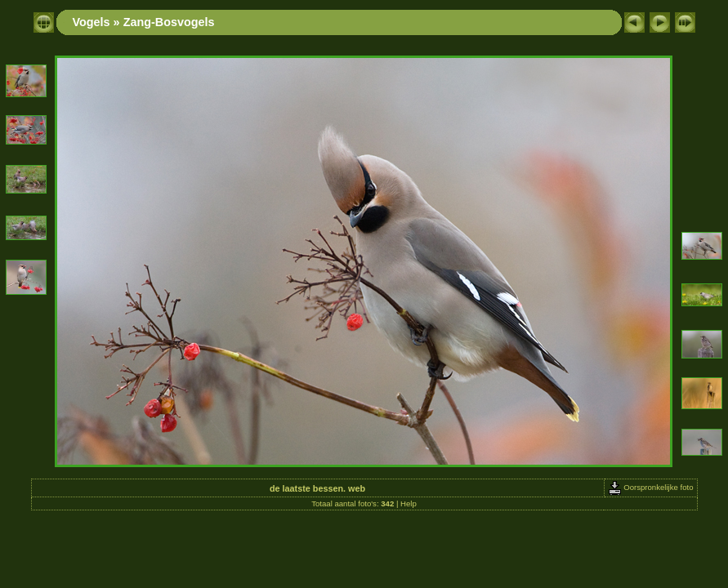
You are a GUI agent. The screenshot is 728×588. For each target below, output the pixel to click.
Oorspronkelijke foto (651, 487)
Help (409, 503)
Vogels (92, 22)
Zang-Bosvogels (169, 22)
